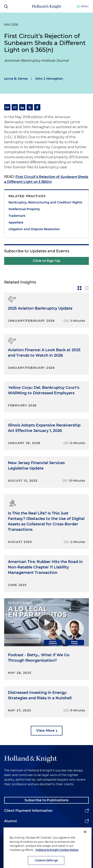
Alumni (11, 821)
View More (45, 731)
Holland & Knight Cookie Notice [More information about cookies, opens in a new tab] (57, 857)
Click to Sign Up (46, 261)
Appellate (16, 222)
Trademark (17, 216)
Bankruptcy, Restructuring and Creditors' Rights (45, 202)
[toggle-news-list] (87, 288)
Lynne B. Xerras (16, 79)
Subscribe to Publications (46, 800)
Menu (85, 6)
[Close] (85, 839)
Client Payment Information (28, 811)
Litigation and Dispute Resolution (34, 229)
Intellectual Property (24, 209)
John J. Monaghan (49, 79)
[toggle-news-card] (79, 288)
